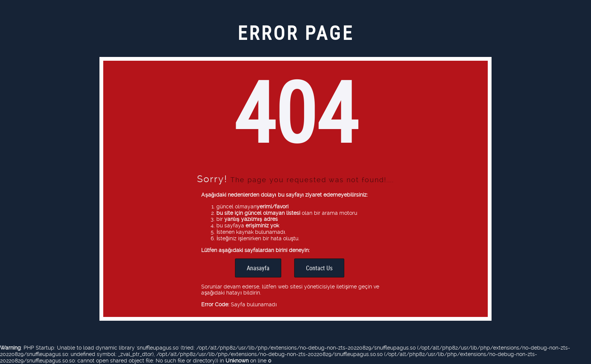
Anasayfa (258, 268)
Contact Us (319, 268)
